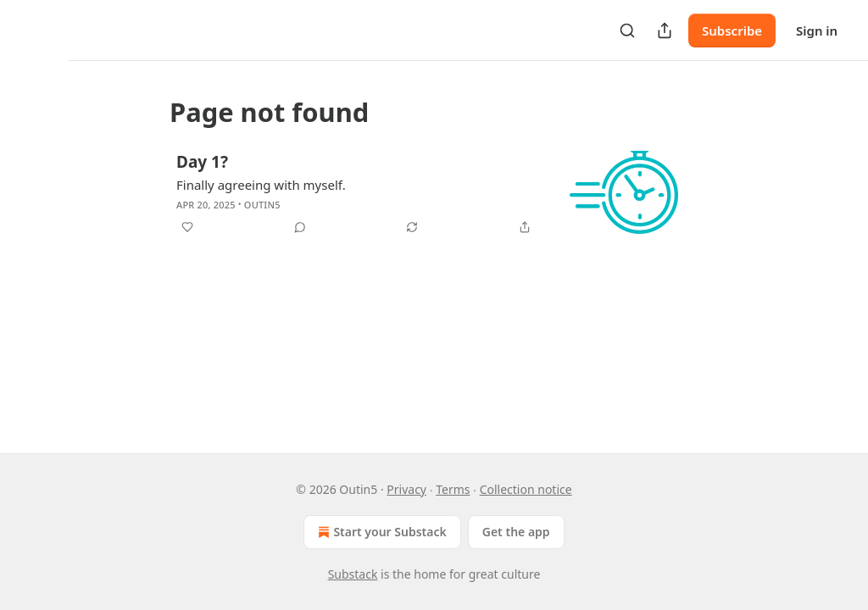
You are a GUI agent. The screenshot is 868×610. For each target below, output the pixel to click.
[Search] (627, 30)
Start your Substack (380, 532)
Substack (353, 574)
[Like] (187, 227)
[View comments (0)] (300, 227)
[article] (434, 196)
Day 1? (202, 162)
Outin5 (262, 205)
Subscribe (732, 30)
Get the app (516, 532)
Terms (453, 489)
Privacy (406, 489)
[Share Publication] (665, 30)
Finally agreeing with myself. (261, 185)
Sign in (817, 30)
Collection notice (526, 489)
